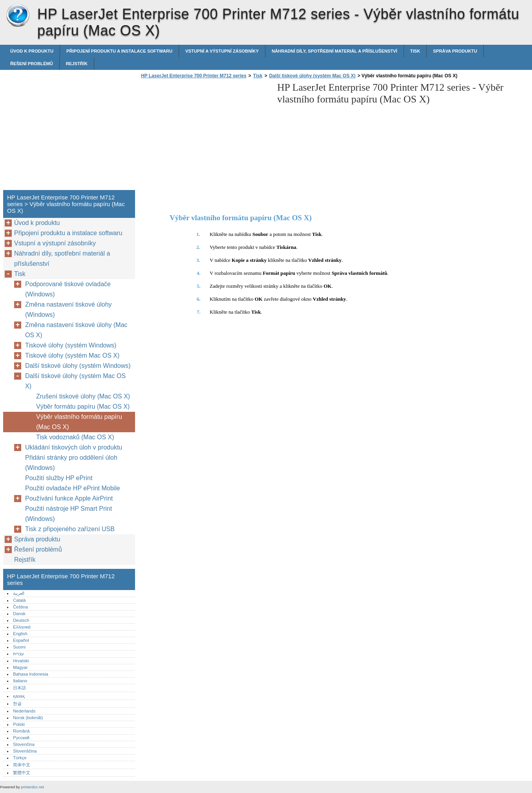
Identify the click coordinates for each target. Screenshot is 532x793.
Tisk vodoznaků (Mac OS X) (75, 437)
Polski (19, 724)
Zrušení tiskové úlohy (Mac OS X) (83, 396)
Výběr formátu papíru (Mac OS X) (83, 407)
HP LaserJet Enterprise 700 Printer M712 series (18, 16)
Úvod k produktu (32, 51)
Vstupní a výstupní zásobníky (222, 51)
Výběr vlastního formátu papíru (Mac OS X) (79, 422)
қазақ (19, 696)
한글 (17, 703)
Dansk (19, 614)
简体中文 (22, 765)
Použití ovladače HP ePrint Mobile (73, 488)
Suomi (19, 647)
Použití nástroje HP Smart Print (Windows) (69, 514)
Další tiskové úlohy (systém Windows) (78, 366)
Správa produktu (455, 51)
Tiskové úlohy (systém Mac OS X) (72, 355)
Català (19, 600)
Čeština (20, 607)
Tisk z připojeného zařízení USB (70, 529)
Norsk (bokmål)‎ (28, 718)
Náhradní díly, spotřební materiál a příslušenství (335, 51)
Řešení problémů (32, 64)
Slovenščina (25, 751)
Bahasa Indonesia (31, 674)
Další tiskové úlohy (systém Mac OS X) (312, 76)
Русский (21, 738)
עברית (18, 654)
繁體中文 (22, 773)
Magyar (20, 667)
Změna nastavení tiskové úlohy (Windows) (69, 310)
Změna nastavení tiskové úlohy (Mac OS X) (76, 330)
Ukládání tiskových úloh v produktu (74, 447)
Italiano (20, 681)
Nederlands (24, 711)
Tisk (415, 51)
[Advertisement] (205, 137)
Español (21, 640)
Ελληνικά (22, 627)
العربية (19, 593)
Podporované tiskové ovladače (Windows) (68, 289)
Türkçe (20, 758)
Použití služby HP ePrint (59, 478)
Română (21, 731)
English (20, 634)
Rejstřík (77, 64)
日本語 (19, 688)
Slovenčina (24, 744)
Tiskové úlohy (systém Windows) (71, 345)
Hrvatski (21, 661)
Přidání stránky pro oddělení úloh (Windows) (71, 463)
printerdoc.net (32, 787)
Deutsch (21, 620)
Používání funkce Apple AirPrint (69, 498)
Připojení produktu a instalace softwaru (119, 51)
